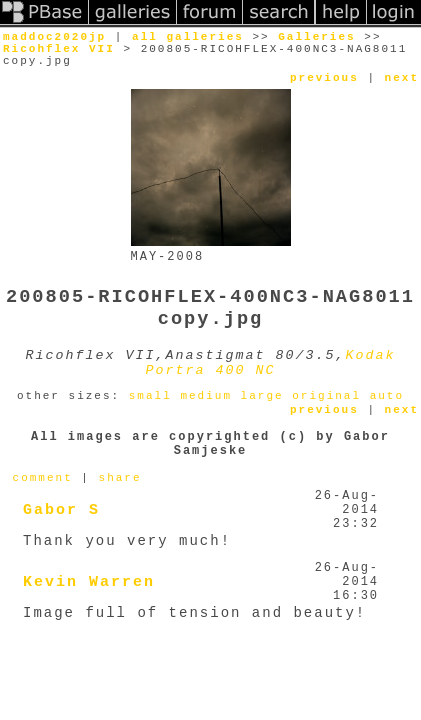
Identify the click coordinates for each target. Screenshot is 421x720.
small (150, 396)
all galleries (188, 37)
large (262, 396)
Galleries (316, 37)
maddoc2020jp (54, 37)
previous (324, 78)
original (326, 396)
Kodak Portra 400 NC (271, 363)
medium (206, 396)
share (120, 478)
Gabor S (61, 510)
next (402, 78)
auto (387, 396)
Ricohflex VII (59, 49)
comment (43, 478)
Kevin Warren (89, 582)
